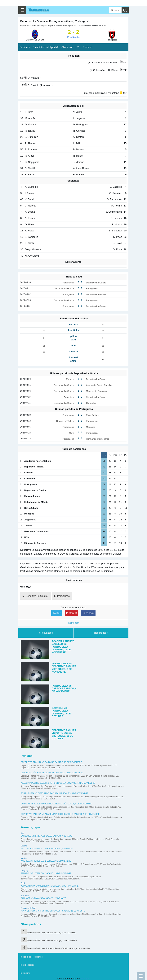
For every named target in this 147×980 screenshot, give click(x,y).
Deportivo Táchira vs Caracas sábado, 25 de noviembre (51, 762)
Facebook (88, 613)
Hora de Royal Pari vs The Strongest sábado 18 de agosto (53, 911)
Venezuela (39, 10)
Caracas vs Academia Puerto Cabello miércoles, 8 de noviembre (56, 804)
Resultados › (101, 633)
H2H (78, 47)
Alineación (67, 47)
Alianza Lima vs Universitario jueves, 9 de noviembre (50, 886)
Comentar (73, 623)
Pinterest (72, 613)
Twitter (57, 613)
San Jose (25, 896)
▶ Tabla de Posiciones (32, 957)
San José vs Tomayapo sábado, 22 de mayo (43, 898)
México (24, 858)
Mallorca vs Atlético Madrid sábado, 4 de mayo (47, 848)
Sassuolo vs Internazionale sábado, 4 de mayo (47, 836)
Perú (23, 883)
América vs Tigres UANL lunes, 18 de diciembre (46, 861)
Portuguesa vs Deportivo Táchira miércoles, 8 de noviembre (54, 793)
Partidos (88, 47)
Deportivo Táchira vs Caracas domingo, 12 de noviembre (52, 773)
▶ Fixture (25, 973)
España (24, 846)
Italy (22, 833)
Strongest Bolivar (28, 908)
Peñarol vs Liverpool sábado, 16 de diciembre (46, 873)
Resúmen (25, 47)
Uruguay (24, 871)
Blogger (85, 979)
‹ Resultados (46, 633)
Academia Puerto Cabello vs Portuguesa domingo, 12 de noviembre (58, 783)
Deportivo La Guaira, (37, 596)
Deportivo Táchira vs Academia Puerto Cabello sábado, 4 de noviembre (60, 814)
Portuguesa (63, 596)
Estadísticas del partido (46, 47)
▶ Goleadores (28, 965)
